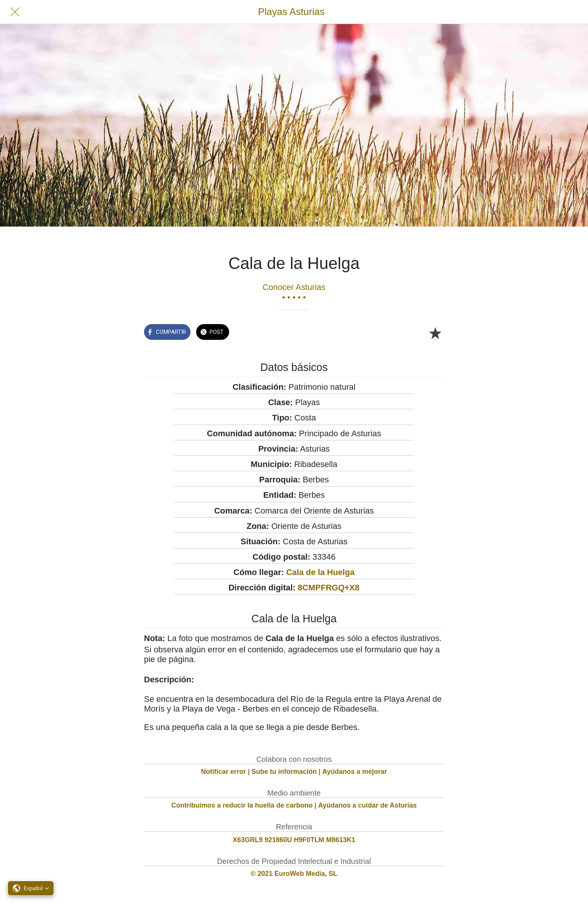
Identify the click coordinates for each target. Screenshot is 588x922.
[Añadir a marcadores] (435, 333)
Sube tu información (284, 772)
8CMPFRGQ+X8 (328, 588)
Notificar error (223, 772)
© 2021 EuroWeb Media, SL (294, 874)
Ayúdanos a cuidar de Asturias (368, 805)
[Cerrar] (15, 12)
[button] (31, 888)
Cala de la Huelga (320, 572)
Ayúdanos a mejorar (355, 772)
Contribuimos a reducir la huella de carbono (242, 805)
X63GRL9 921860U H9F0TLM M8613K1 (294, 840)
